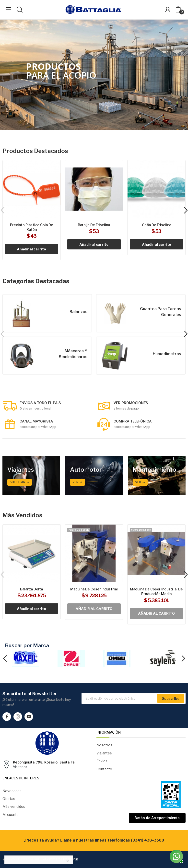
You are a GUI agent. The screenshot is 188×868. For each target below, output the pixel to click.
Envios (102, 761)
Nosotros (104, 745)
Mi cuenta (11, 815)
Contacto (104, 769)
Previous (5, 659)
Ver (75, 482)
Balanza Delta (31, 589)
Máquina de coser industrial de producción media (156, 592)
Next (183, 659)
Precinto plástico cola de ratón (32, 227)
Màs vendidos (14, 806)
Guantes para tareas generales (161, 312)
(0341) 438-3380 (147, 840)
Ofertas (9, 799)
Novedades (12, 791)
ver (138, 482)
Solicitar (18, 482)
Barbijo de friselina (94, 225)
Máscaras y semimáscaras (73, 354)
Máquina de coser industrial (94, 589)
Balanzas (78, 312)
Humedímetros (167, 354)
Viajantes (104, 753)
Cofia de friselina (157, 225)
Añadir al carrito (31, 249)
